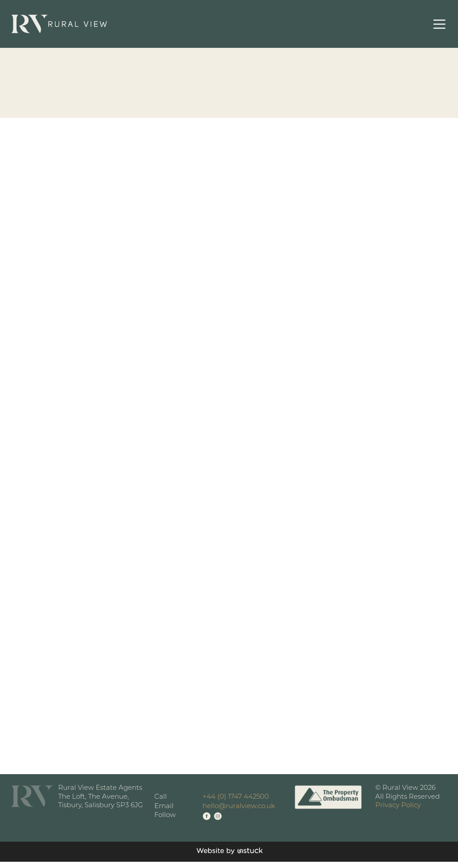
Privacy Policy (398, 806)
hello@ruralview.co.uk (239, 807)
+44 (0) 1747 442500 (236, 797)
